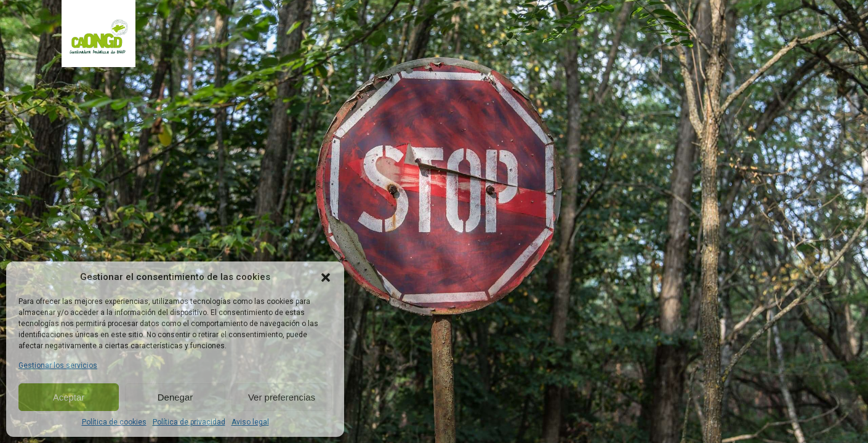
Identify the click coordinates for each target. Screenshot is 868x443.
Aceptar (69, 397)
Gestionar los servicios (58, 365)
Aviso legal (250, 422)
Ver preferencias (282, 397)
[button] (326, 277)
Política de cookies (114, 422)
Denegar (175, 397)
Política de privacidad (189, 422)
